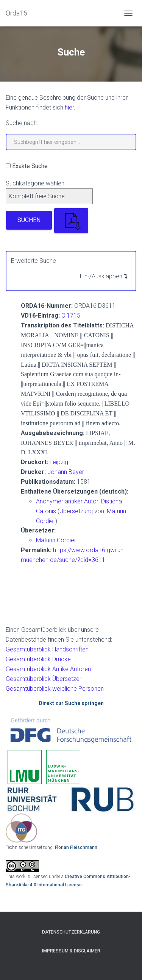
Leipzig (59, 462)
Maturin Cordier (56, 540)
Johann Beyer (66, 472)
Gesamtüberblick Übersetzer (44, 679)
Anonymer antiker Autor (67, 501)
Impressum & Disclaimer (71, 951)
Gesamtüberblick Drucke (38, 659)
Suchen (29, 220)
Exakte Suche (30, 166)
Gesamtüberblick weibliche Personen (55, 689)
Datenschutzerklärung (71, 932)
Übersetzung (76, 511)
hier (69, 107)
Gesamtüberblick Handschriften (47, 649)
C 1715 (71, 316)
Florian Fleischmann (76, 847)
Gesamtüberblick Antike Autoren (48, 669)
